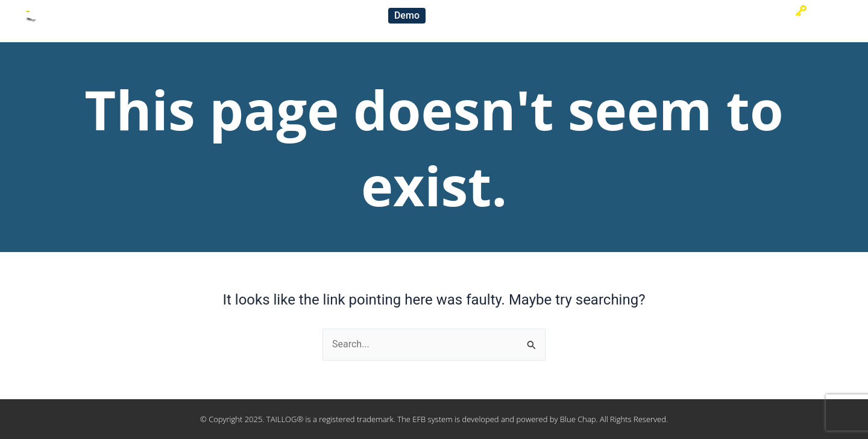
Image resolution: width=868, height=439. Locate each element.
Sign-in (817, 11)
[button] (407, 16)
